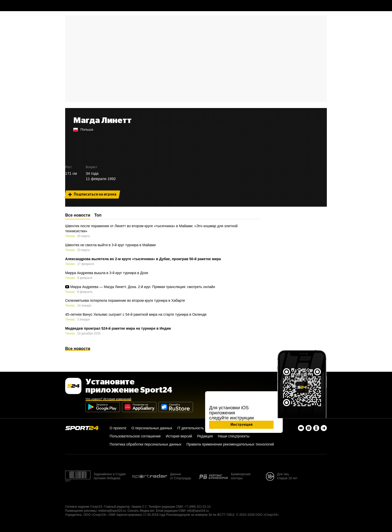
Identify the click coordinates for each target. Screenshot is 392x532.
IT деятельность (191, 428)
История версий (179, 436)
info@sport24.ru (198, 511)
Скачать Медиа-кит (141, 511)
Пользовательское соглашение (135, 436)
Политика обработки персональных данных (145, 444)
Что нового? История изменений (108, 399)
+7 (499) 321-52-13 (197, 507)
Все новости (78, 349)
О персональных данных (152, 428)
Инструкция (242, 425)
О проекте (118, 428)
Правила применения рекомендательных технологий (230, 444)
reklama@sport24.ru (112, 511)
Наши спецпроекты (234, 436)
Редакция (205, 436)
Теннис (70, 236)
